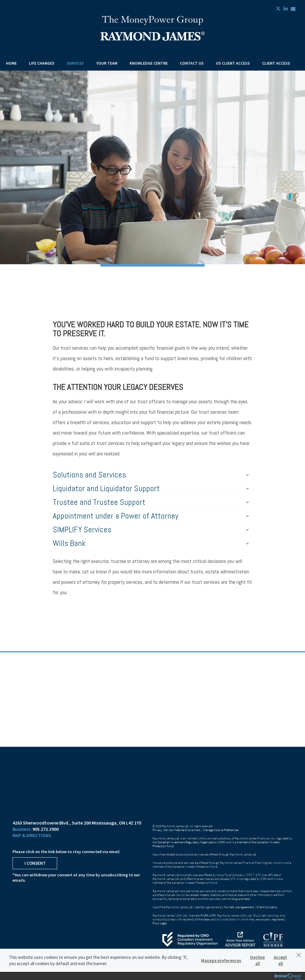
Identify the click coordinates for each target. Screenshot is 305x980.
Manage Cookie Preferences (221, 830)
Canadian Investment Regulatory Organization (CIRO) (192, 842)
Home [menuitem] (11, 63)
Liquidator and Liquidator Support (151, 488)
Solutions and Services (151, 475)
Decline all (257, 960)
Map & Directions (32, 835)
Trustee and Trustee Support (151, 502)
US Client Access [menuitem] (233, 63)
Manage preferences (221, 960)
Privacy (157, 830)
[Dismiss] (299, 955)
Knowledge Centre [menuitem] (149, 63)
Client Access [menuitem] (276, 63)
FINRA (204, 915)
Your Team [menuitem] (107, 63)
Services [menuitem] (75, 63)
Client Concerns (267, 907)
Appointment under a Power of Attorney (151, 516)
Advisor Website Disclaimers (182, 830)
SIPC (213, 915)
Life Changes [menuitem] (42, 63)
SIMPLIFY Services (151, 529)
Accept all (280, 960)
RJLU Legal (160, 923)
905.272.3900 (46, 829)
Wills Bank (151, 543)
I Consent (35, 863)
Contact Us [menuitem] (192, 63)
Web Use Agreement (242, 907)
